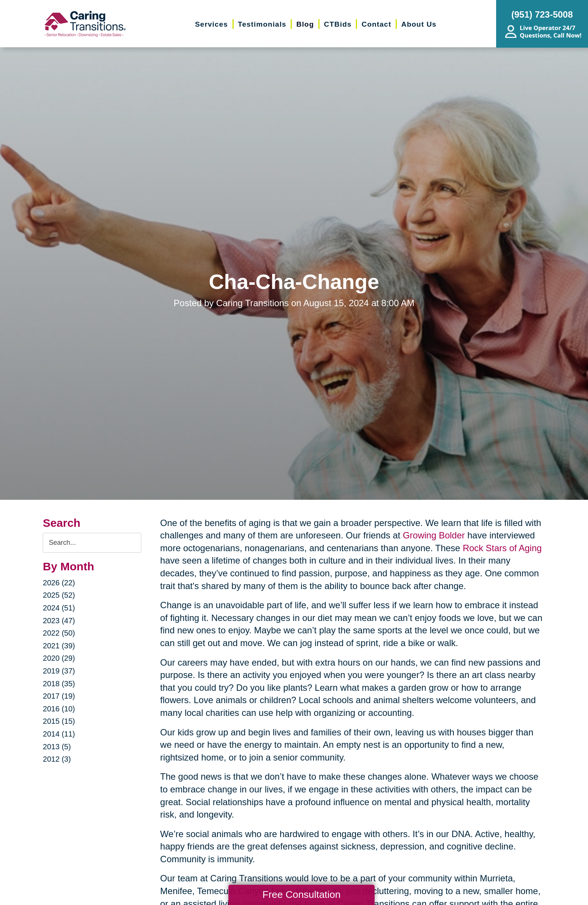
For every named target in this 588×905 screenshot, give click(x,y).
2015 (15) (59, 721)
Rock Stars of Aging (502, 548)
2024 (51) (59, 608)
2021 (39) (59, 646)
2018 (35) (59, 684)
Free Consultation (301, 894)
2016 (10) (59, 709)
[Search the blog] (92, 543)
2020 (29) (59, 658)
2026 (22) (59, 583)
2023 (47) (59, 621)
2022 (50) (59, 633)
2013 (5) (57, 747)
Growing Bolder (434, 535)
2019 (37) (59, 671)
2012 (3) (57, 759)
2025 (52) (59, 595)
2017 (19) (59, 696)
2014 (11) (59, 734)
